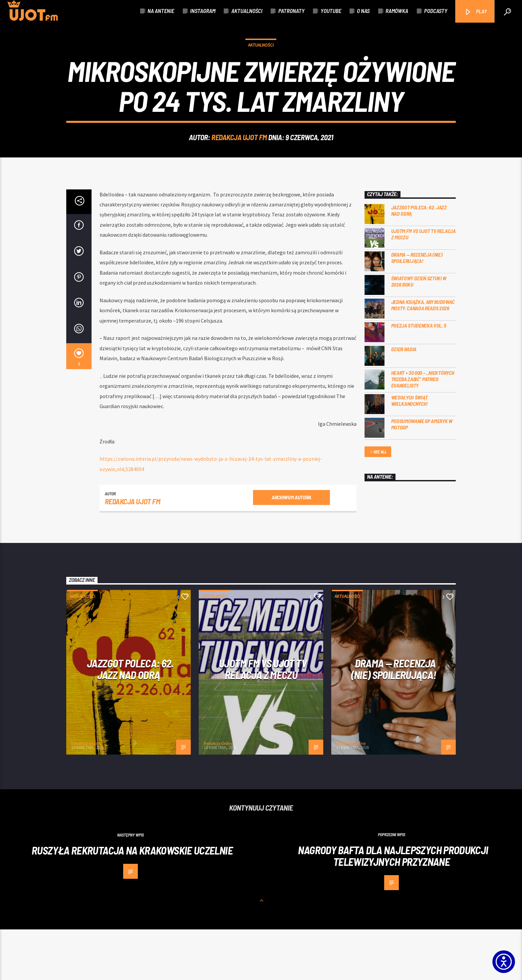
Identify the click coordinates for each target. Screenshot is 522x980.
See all (378, 503)
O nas (363, 11)
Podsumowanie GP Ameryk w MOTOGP (422, 475)
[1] (79, 407)
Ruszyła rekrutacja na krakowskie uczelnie (132, 901)
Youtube (331, 11)
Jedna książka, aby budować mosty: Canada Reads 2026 (423, 356)
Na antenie (161, 11)
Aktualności (247, 11)
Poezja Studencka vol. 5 (419, 376)
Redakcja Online (86, 794)
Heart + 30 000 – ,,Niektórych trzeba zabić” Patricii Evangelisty (423, 430)
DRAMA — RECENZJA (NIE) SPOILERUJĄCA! (417, 308)
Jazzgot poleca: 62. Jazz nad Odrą (419, 261)
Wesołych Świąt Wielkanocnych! (410, 451)
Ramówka (397, 11)
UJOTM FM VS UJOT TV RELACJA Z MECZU (423, 285)
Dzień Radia (404, 400)
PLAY (476, 12)
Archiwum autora (291, 548)
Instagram (203, 11)
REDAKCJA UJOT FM (239, 162)
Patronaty (291, 11)
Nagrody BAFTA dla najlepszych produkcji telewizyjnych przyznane (393, 906)
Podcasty (436, 11)
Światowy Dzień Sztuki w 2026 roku (419, 332)
